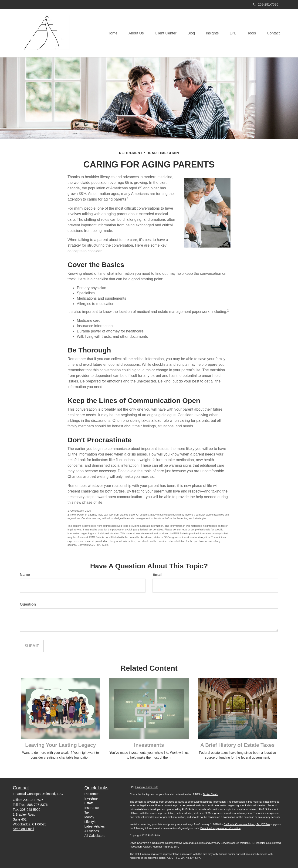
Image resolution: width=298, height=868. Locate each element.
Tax (87, 812)
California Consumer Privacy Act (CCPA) (247, 824)
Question (28, 604)
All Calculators (95, 836)
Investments (149, 745)
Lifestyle (90, 822)
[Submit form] (32, 646)
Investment (92, 798)
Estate (89, 803)
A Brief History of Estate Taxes (237, 745)
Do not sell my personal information (220, 828)
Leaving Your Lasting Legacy (61, 745)
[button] (132, 33)
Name (25, 575)
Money (89, 817)
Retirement (92, 794)
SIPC (176, 847)
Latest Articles (95, 826)
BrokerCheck (210, 794)
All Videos (92, 831)
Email (157, 575)
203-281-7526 (266, 4)
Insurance (92, 808)
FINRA (166, 847)
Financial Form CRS (147, 787)
